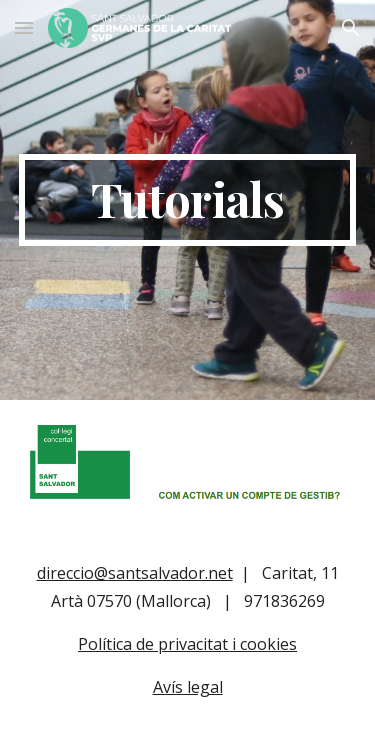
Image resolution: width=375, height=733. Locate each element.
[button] (24, 27)
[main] (188, 200)
